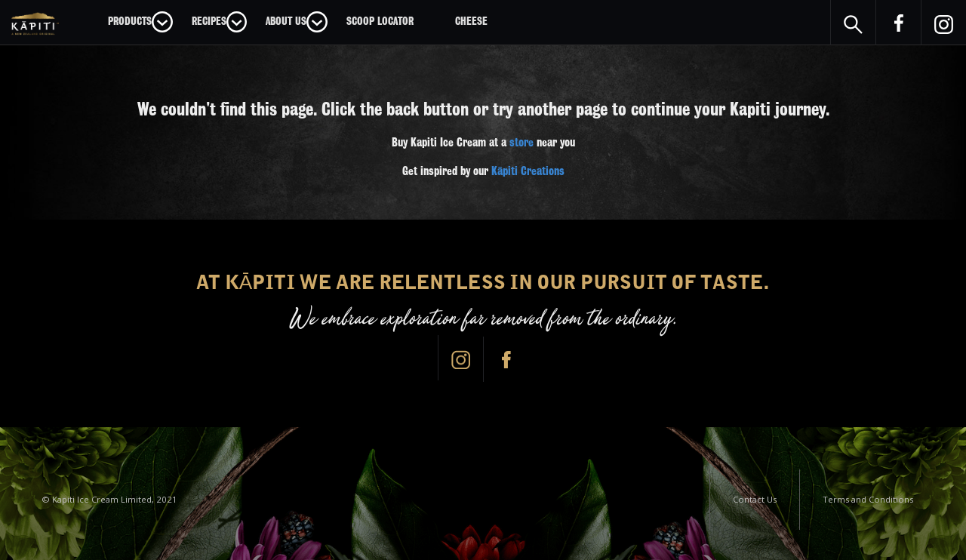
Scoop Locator (380, 21)
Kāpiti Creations (528, 171)
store (521, 143)
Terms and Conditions (868, 499)
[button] (140, 22)
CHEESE (471, 21)
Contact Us (755, 499)
